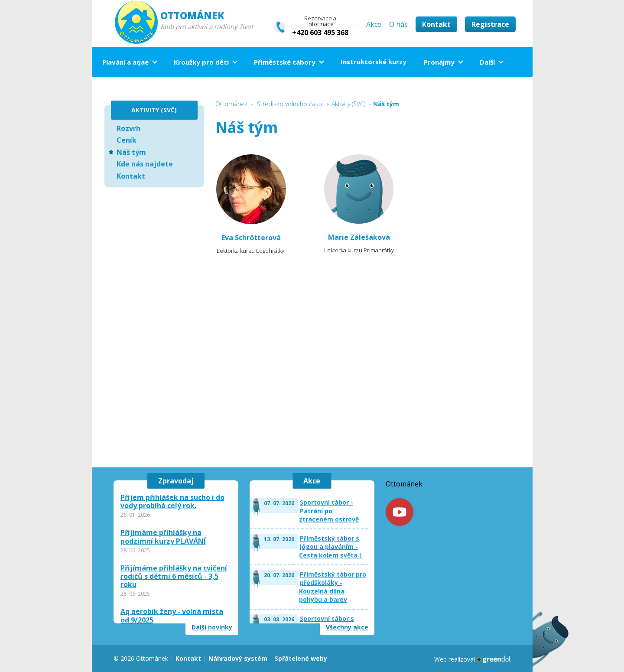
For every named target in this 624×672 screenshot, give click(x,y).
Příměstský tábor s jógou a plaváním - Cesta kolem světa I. (331, 547)
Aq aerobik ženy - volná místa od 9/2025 (172, 616)
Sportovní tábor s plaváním (327, 623)
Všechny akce (347, 627)
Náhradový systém (238, 658)
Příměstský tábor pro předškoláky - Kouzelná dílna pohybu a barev (333, 587)
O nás (398, 24)
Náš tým (131, 152)
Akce (374, 24)
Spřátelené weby (301, 658)
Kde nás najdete (145, 164)
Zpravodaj (176, 481)
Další (487, 62)
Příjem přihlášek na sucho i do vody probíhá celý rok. (172, 502)
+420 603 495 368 (320, 33)
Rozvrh (128, 128)
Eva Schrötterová (251, 238)
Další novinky (212, 627)
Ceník (127, 140)
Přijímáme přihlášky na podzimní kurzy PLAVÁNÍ (163, 537)
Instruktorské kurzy (374, 62)
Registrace (490, 24)
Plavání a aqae (125, 62)
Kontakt (436, 24)
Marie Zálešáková (359, 237)
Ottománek (404, 484)
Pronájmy (439, 62)
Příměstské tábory (285, 62)
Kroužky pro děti (201, 62)
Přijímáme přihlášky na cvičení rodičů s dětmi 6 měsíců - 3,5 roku (174, 577)
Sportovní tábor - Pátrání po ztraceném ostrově (329, 511)
